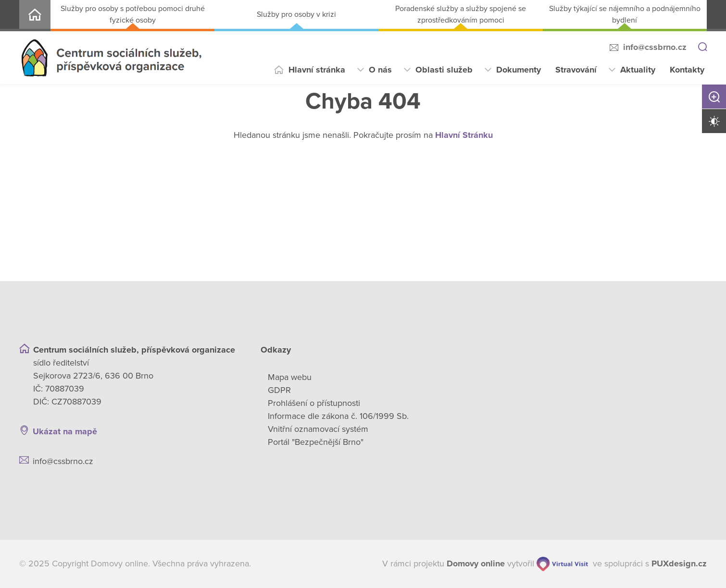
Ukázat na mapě (65, 431)
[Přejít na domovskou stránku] (112, 58)
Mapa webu (290, 377)
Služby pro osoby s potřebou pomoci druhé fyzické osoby (133, 14)
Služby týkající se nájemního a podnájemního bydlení (625, 14)
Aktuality (638, 70)
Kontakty (687, 70)
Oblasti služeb (444, 70)
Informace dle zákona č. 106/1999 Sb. (338, 416)
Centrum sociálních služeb (35, 16)
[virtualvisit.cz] (562, 564)
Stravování (576, 70)
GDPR (279, 390)
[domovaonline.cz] (476, 564)
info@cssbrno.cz (655, 47)
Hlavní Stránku (464, 135)
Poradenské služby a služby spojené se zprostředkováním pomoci (461, 14)
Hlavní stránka (317, 70)
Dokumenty (519, 70)
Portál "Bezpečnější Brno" (316, 442)
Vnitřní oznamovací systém (318, 429)
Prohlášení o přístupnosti (314, 403)
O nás (380, 70)
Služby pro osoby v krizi (296, 14)
